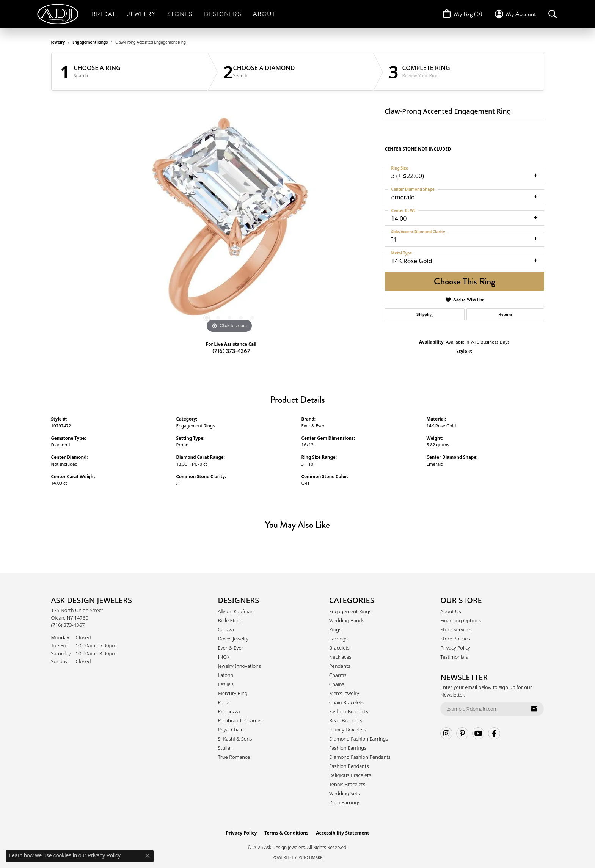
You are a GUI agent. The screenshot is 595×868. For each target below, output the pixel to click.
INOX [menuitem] (224, 657)
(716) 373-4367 (231, 351)
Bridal (104, 14)
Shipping (425, 314)
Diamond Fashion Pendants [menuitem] (360, 757)
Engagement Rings (90, 42)
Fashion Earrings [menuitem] (348, 748)
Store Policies (455, 639)
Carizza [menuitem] (226, 629)
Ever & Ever (313, 426)
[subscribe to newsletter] (534, 709)
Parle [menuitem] (224, 702)
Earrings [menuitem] (338, 639)
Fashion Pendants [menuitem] (349, 766)
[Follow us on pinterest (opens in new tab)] (462, 733)
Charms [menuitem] (338, 675)
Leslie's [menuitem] (226, 684)
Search (81, 76)
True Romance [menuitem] (234, 757)
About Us (451, 611)
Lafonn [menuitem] (226, 675)
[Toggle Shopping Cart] (462, 14)
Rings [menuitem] (335, 629)
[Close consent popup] (148, 856)
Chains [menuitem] (337, 684)
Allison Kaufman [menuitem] (236, 611)
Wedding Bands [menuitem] (347, 620)
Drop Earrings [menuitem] (345, 802)
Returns (505, 314)
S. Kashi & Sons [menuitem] (235, 739)
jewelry (58, 42)
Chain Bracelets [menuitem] (346, 702)
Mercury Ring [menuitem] (233, 693)
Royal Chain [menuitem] (231, 730)
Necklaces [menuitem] (340, 657)
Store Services (456, 629)
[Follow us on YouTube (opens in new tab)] (478, 733)
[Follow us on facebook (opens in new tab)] (494, 733)
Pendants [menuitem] (340, 666)
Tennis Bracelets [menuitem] (347, 784)
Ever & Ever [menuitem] (231, 648)
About (264, 14)
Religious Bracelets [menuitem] (350, 775)
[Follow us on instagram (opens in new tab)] (446, 733)
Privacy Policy (455, 648)
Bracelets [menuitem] (339, 648)
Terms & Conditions (286, 833)
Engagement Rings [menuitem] (350, 611)
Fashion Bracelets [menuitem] (349, 711)
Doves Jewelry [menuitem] (233, 639)
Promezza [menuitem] (229, 711)
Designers (223, 14)
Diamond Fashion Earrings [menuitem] (359, 739)
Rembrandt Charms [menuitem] (240, 720)
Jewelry (141, 14)
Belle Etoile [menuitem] (230, 620)
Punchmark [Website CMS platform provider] (311, 857)
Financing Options (461, 620)
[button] (515, 14)
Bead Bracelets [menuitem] (346, 720)
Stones (180, 14)
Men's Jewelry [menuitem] (344, 693)
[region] (229, 221)
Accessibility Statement (342, 833)
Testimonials (454, 657)
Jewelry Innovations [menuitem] (239, 666)
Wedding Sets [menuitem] (345, 793)
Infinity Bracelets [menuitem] (348, 730)
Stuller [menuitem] (225, 748)
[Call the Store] (68, 625)
